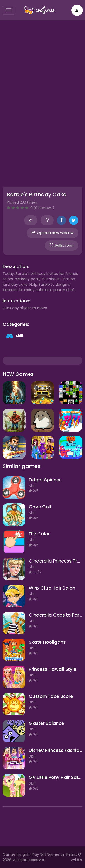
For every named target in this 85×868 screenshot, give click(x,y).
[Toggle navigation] (9, 10)
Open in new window (52, 233)
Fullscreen (62, 245)
